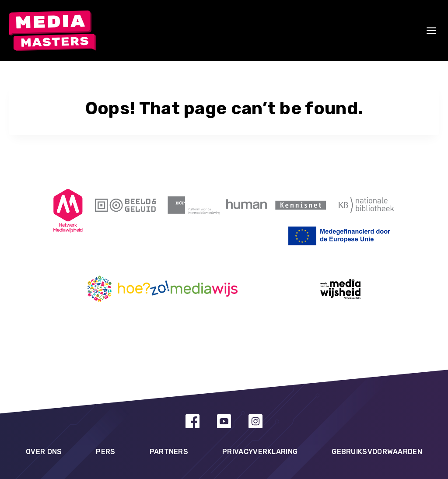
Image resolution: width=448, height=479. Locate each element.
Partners (169, 452)
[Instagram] (255, 421)
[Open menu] (431, 31)
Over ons (44, 452)
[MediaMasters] (52, 31)
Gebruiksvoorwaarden (377, 452)
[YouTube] (224, 421)
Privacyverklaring (260, 452)
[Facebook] (192, 421)
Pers (105, 452)
